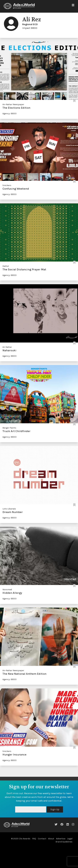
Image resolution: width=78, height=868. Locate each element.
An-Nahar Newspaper (13, 104)
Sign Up (55, 809)
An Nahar (7, 347)
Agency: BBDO (10, 114)
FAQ (34, 839)
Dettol (6, 266)
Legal (70, 839)
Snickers (7, 185)
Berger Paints (9, 428)
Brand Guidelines (64, 842)
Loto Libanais (9, 509)
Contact (42, 839)
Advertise (61, 839)
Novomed (7, 590)
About (51, 839)
